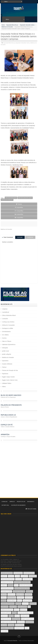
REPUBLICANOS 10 (8, 415)
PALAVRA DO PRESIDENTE (11, 405)
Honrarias (18, 604)
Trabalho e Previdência (7, 628)
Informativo (33, 604)
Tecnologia (11, 625)
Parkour (4, 367)
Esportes (4, 601)
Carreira (17, 576)
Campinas (5, 309)
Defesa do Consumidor (8, 325)
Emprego (4, 597)
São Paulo (4, 625)
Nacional (17, 610)
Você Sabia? (4, 631)
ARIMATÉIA (5, 435)
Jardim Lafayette (7, 354)
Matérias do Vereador (7, 27)
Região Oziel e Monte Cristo (10, 380)
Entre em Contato (31, 509)
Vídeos (4, 387)
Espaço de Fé (29, 597)
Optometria (5, 361)
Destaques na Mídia (8, 328)
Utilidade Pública (7, 383)
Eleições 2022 (20, 594)
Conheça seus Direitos (8, 322)
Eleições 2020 (11, 594)
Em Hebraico (28, 594)
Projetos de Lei (25, 616)
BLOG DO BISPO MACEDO (11, 395)
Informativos (31, 502)
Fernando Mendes (13, 641)
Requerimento (30, 622)
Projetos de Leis (21, 502)
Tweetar (19, 204)
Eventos (4, 338)
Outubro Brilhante (7, 364)
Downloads (29, 591)
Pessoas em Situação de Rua (10, 370)
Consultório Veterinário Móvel (22, 582)
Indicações (5, 348)
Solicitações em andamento (18, 505)
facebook (30, 237)
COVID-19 (4, 585)
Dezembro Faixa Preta (19, 591)
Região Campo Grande (8, 377)
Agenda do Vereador (7, 573)
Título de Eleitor (20, 625)
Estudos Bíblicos (12, 601)
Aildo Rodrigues (18, 573)
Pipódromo (5, 374)
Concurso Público (28, 579)
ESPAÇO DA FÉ (7, 425)
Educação (4, 594)
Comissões (5, 319)
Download (5, 502)
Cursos (16, 585)
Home (3, 25)
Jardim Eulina (5, 607)
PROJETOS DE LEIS (6, 619)
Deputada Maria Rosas (12, 25)
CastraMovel (6, 312)
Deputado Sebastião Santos (27, 25)
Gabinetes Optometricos (9, 345)
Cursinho (11, 585)
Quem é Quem (16, 619)
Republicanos (21, 622)
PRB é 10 (17, 616)
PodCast (11, 616)
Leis (29, 607)
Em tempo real (5, 505)
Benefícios (4, 576)
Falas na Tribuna (7, 341)
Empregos (12, 502)
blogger (20, 237)
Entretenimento (6, 332)
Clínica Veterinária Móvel (9, 315)
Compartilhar (19, 207)
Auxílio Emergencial (29, 573)
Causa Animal (33, 576)
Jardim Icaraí (5, 351)
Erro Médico (5, 335)
